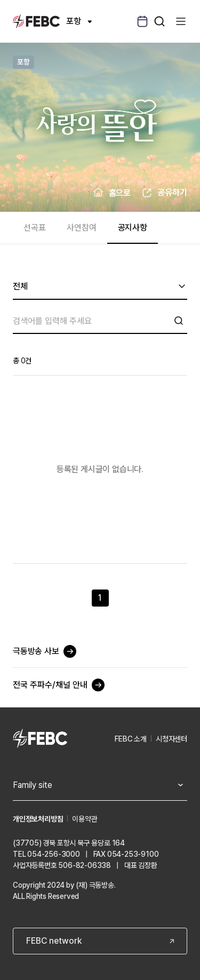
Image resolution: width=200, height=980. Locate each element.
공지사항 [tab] (133, 228)
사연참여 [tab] (81, 228)
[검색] (91, 321)
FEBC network (54, 941)
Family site (33, 785)
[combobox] (100, 287)
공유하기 (172, 192)
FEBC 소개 (131, 739)
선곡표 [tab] (34, 228)
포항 (79, 21)
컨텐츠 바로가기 (0, 0)
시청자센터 (171, 739)
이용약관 (85, 819)
